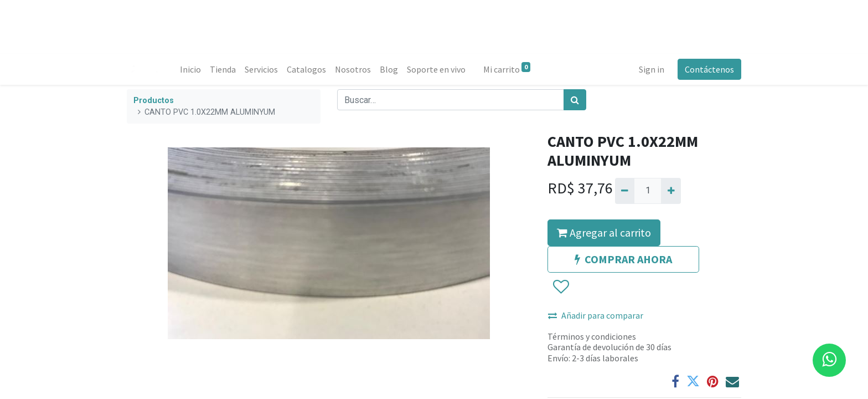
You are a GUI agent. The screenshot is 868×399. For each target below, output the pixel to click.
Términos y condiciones (592, 336)
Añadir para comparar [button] (596, 315)
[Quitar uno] (625, 191)
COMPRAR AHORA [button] (623, 259)
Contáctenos (709, 69)
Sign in (652, 69)
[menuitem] (190, 69)
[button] (560, 287)
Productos (154, 101)
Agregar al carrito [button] (604, 232)
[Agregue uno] (671, 191)
